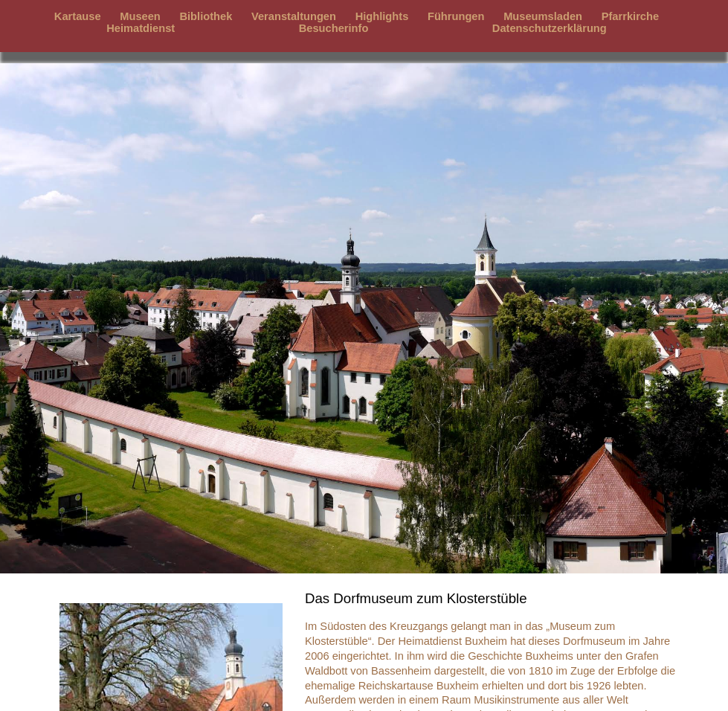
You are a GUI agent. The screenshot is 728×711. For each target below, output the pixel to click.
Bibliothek (206, 16)
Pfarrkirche (630, 16)
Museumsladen (543, 16)
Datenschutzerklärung (550, 28)
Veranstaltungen (294, 16)
